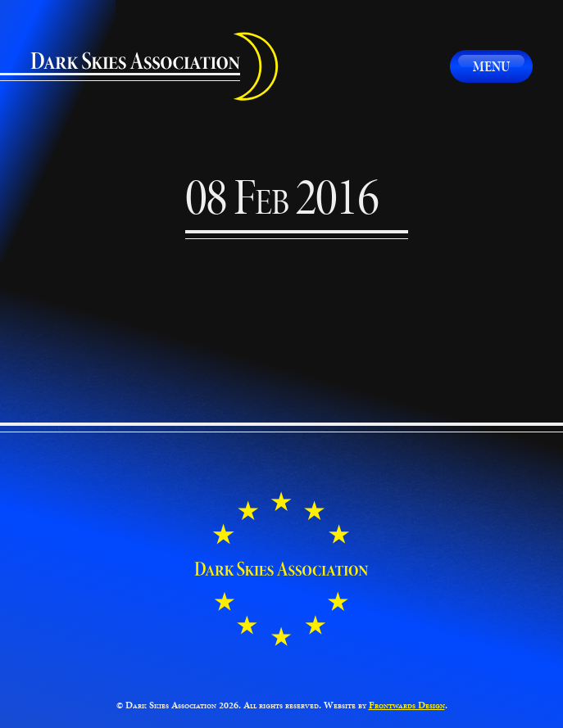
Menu (491, 66)
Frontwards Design (407, 705)
